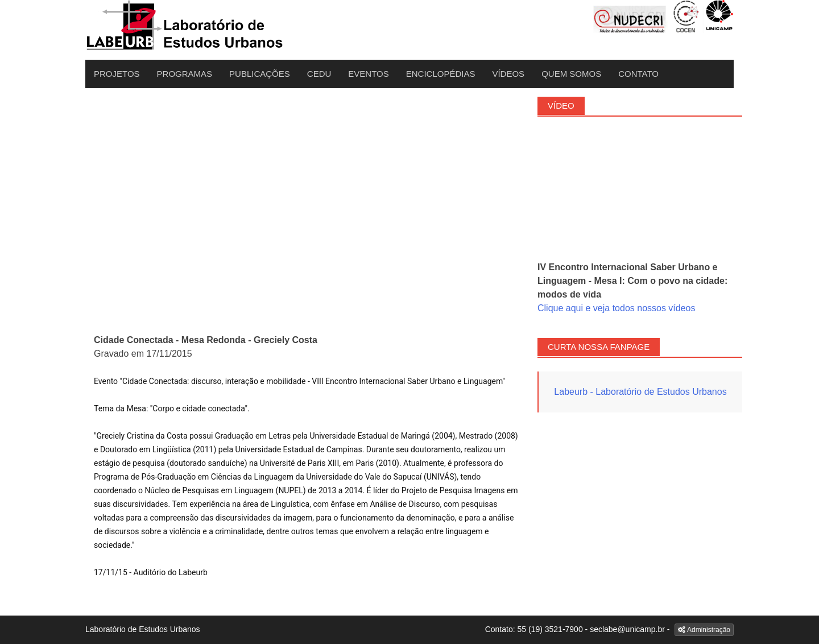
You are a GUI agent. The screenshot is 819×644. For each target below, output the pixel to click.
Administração (704, 630)
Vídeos (508, 74)
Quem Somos (571, 74)
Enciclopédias (441, 74)
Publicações (260, 74)
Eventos (368, 74)
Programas (185, 74)
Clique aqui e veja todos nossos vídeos (617, 308)
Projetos (117, 74)
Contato (638, 74)
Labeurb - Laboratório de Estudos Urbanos (640, 392)
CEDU (319, 74)
